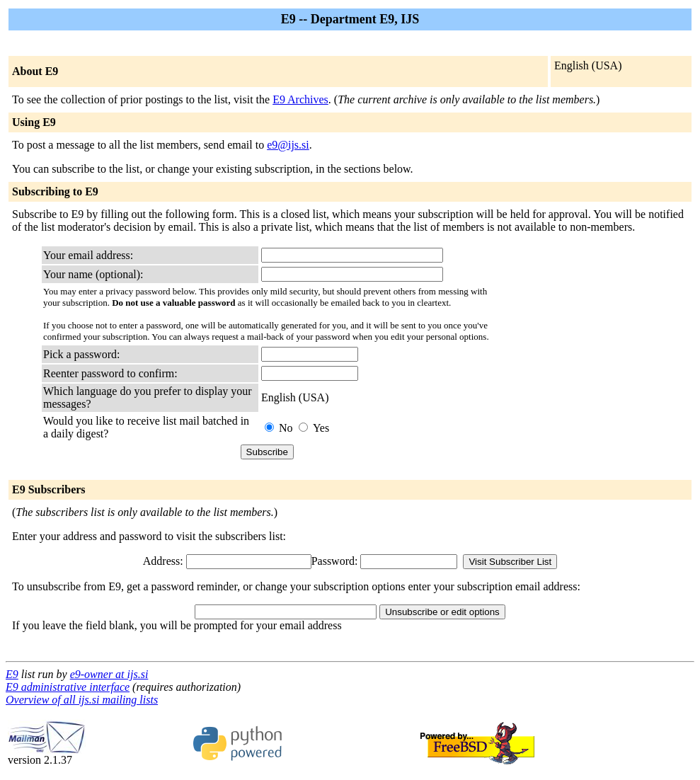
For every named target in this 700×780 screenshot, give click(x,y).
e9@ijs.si (288, 145)
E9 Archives (300, 99)
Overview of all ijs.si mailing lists (82, 700)
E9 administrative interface (68, 687)
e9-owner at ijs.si (109, 674)
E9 (12, 674)
